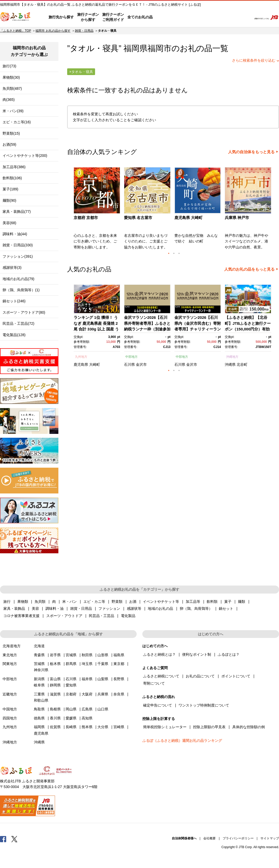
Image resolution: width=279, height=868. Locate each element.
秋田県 (87, 655)
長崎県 (71, 727)
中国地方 (10, 709)
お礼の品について (200, 676)
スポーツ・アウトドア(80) (24, 312)
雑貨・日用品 (84, 31)
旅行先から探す (61, 17)
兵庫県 (103, 694)
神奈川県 (41, 670)
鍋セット (226, 609)
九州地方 (81, 357)
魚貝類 (40, 602)
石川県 (129, 364)
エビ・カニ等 (94, 602)
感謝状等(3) (12, 267)
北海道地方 (12, 646)
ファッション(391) (18, 256)
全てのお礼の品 (140, 17)
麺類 (242, 602)
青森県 (39, 655)
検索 (245, 17)
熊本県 (87, 727)
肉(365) (9, 100)
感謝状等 (134, 609)
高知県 (87, 718)
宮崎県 (119, 727)
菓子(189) (10, 189)
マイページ (214, 17)
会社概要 (210, 838)
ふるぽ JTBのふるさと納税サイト (16, 17)
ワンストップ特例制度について (204, 705)
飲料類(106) (12, 178)
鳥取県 (39, 709)
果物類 (23, 602)
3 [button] (179, 253)
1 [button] (169, 253)
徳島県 (39, 718)
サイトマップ (270, 838)
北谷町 (242, 364)
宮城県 (71, 655)
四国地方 (10, 718)
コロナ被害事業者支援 (21, 616)
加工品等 (193, 602)
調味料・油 (55, 609)
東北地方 (10, 655)
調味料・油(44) (15, 234)
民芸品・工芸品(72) (18, 323)
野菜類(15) (11, 133)
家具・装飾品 (14, 609)
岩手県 (55, 655)
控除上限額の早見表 (209, 727)
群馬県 (71, 664)
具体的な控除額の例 (249, 727)
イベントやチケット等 (161, 602)
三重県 (39, 694)
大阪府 (87, 694)
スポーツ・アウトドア (64, 616)
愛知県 (71, 685)
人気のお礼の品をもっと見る (249, 269)
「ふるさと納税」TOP (16, 31)
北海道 (39, 646)
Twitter (14, 839)
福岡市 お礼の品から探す (53, 31)
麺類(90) (9, 200)
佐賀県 (55, 727)
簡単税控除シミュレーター (165, 727)
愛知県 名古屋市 (138, 218)
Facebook (3, 839)
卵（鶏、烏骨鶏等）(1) (21, 290)
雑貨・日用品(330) (18, 245)
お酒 (133, 602)
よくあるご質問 (194, 17)
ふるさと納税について (161, 676)
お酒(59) (9, 144)
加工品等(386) (14, 167)
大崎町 (95, 364)
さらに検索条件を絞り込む (254, 60)
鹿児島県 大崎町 (188, 218)
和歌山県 (41, 700)
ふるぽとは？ (229, 654)
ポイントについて (236, 676)
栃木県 (55, 664)
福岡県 (39, 727)
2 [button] (174, 253)
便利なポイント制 (197, 654)
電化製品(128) (14, 335)
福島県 (119, 655)
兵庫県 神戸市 (237, 218)
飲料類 (212, 602)
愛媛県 (71, 718)
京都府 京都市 (86, 218)
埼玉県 (87, 664)
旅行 (7, 602)
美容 (35, 609)
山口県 (103, 709)
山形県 (103, 655)
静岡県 (55, 685)
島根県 (55, 709)
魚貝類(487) (12, 88)
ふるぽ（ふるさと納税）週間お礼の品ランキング (182, 741)
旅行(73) (9, 66)
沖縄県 (230, 364)
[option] (98, 210)
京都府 (71, 694)
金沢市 (141, 364)
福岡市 (160, 48)
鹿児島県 (81, 364)
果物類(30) (11, 77)
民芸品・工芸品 (102, 616)
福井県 (87, 679)
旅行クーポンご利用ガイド (113, 17)
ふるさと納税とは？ (159, 654)
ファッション (109, 609)
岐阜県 (39, 685)
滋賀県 (55, 694)
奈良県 (119, 694)
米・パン (69, 602)
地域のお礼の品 (160, 609)
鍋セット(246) (14, 301)
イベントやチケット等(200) (25, 156)
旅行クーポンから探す (88, 17)
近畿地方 (10, 694)
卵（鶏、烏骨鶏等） (196, 609)
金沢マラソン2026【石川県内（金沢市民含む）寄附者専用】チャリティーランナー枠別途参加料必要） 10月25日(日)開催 (198, 329)
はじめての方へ (167, 17)
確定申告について (158, 705)
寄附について (154, 683)
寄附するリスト (230, 17)
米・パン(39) (13, 111)
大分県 (103, 727)
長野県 (119, 679)
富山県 (55, 679)
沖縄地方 (232, 357)
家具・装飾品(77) (17, 212)
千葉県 (103, 664)
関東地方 (10, 664)
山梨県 (103, 679)
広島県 (87, 709)
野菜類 (117, 602)
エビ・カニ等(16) (17, 122)
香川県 (55, 718)
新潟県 (39, 679)
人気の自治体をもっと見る (251, 152)
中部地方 (131, 357)
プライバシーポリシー (238, 838)
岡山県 (71, 709)
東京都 (119, 664)
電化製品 (128, 616)
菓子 (228, 602)
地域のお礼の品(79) (18, 279)
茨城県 (39, 664)
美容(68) (9, 223)
